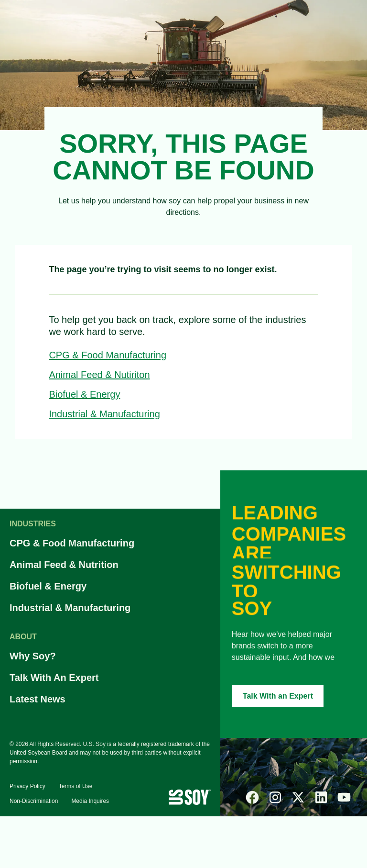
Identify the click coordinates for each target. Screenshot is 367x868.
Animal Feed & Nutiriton (99, 375)
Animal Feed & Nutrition (64, 565)
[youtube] (344, 797)
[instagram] (275, 797)
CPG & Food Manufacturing (108, 355)
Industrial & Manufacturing (104, 414)
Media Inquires (90, 801)
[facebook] (252, 797)
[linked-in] (321, 797)
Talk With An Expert (54, 678)
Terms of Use (76, 786)
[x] (298, 797)
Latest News (38, 699)
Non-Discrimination (34, 801)
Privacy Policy (27, 786)
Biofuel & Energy (84, 394)
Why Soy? (33, 656)
